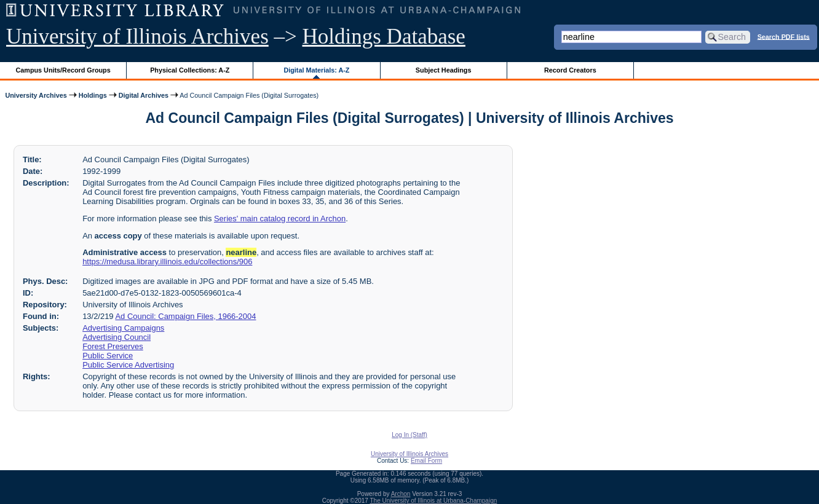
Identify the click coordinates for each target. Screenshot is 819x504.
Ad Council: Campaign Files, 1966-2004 (185, 316)
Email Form (426, 461)
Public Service (108, 356)
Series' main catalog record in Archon (280, 219)
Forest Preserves (113, 346)
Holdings (93, 95)
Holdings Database (384, 37)
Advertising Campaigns (123, 328)
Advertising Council (117, 337)
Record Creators (570, 70)
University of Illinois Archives (137, 37)
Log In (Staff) (410, 435)
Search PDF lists (784, 36)
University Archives (36, 95)
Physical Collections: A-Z (190, 70)
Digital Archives (144, 95)
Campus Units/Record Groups (63, 70)
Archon (401, 494)
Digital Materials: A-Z (316, 70)
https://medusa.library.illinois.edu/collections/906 (167, 262)
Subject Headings (444, 70)
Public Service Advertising (128, 365)
